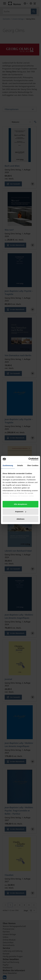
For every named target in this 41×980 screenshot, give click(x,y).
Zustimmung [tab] (8, 465)
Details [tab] (20, 465)
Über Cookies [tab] (33, 465)
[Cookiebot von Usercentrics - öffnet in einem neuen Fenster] (29, 459)
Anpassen (21, 512)
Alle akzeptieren (20, 504)
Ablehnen (20, 519)
